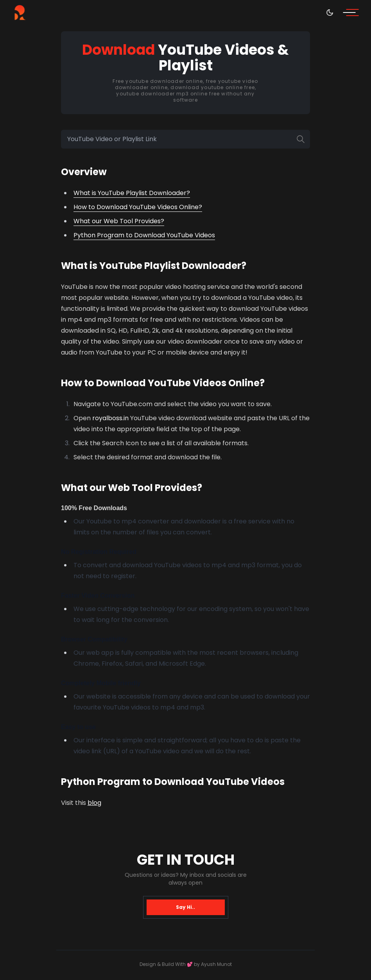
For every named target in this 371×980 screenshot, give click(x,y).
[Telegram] (21, 884)
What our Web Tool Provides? (119, 221)
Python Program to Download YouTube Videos (144, 235)
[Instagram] (21, 902)
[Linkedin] (21, 846)
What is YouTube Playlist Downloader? (132, 193)
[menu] (352, 13)
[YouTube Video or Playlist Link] (185, 139)
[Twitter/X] (20, 921)
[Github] (21, 865)
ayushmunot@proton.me (351, 883)
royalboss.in (110, 418)
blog (94, 803)
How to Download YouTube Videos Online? (138, 207)
